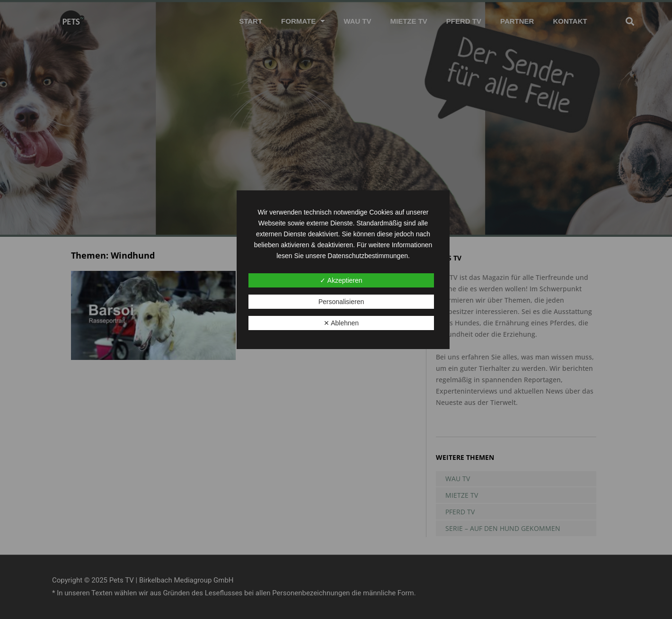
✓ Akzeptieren (341, 280)
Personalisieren (341, 302)
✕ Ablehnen (341, 323)
